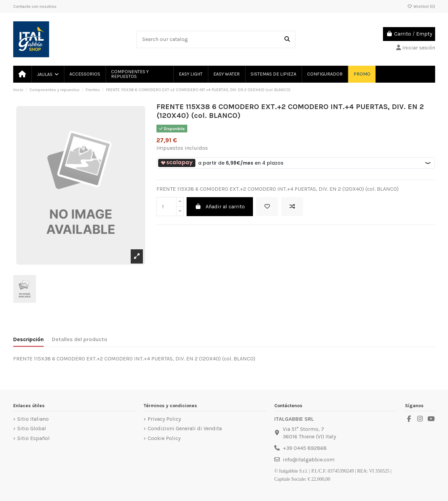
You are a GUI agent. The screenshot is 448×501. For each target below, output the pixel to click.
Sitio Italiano (33, 419)
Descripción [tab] (28, 339)
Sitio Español (34, 438)
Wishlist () (421, 6)
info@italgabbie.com (309, 460)
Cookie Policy (164, 438)
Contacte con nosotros (35, 6)
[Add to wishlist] (267, 207)
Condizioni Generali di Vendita (185, 428)
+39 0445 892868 (305, 448)
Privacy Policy (164, 419)
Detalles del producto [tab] (80, 339)
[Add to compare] (292, 207)
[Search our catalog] (287, 40)
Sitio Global (32, 428)
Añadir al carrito (220, 206)
